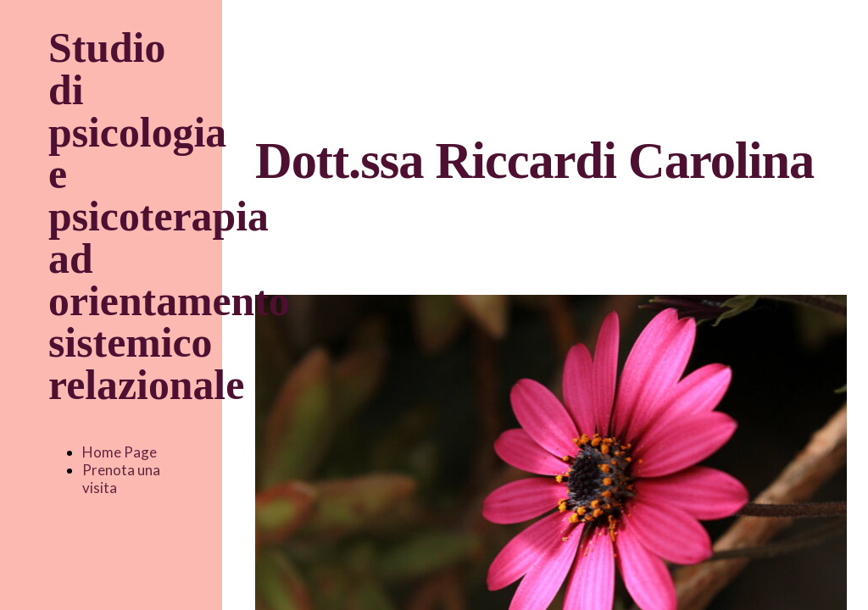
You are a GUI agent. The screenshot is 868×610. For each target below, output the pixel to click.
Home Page (120, 452)
